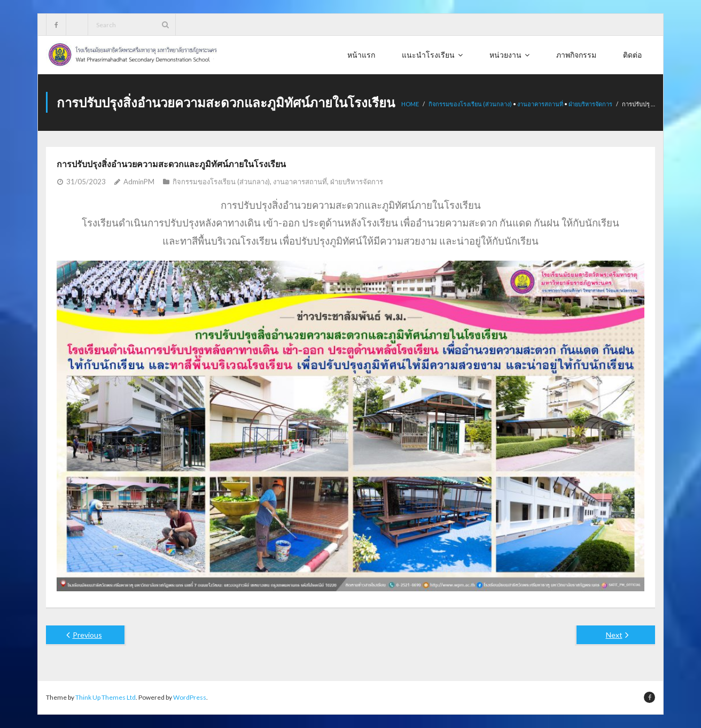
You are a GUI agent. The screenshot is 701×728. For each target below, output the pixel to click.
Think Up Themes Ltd (106, 697)
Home (410, 104)
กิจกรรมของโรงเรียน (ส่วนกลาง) (470, 104)
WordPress (190, 697)
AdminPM (139, 182)
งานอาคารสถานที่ (540, 104)
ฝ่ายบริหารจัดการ (590, 104)
